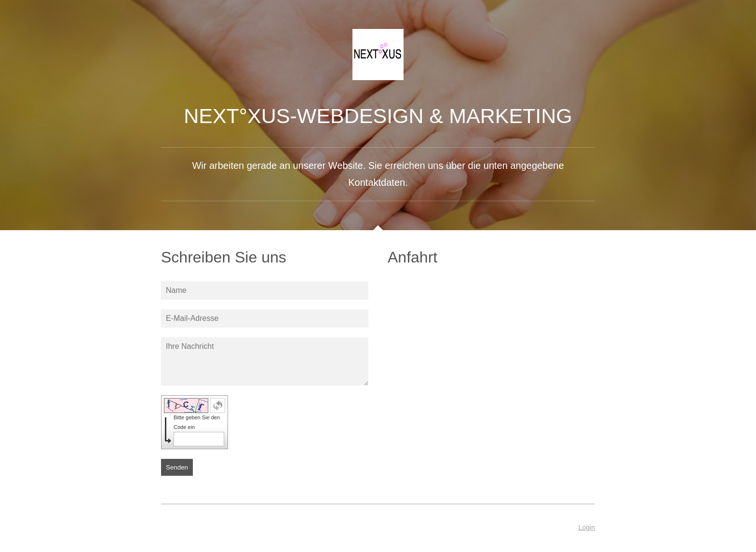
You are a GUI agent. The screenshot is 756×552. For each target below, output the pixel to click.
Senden (177, 467)
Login (587, 527)
